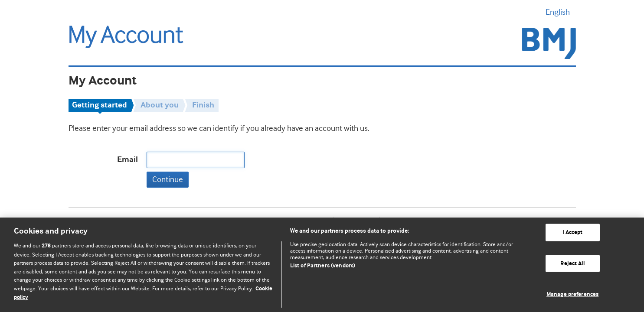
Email (127, 160)
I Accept (573, 232)
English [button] (561, 12)
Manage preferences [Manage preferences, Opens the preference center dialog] (572, 294)
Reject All (572, 263)
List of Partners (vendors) (323, 266)
